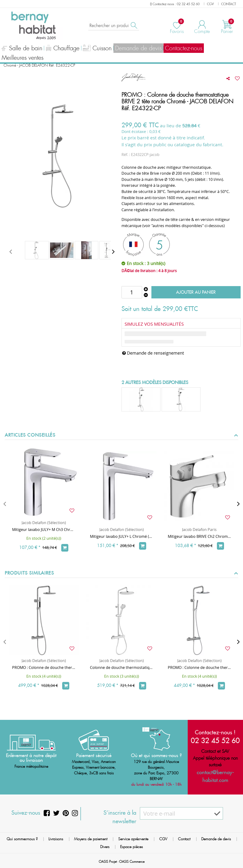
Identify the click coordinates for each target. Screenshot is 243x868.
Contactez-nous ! (215, 732)
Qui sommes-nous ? (22, 839)
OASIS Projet (108, 862)
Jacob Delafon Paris (199, 530)
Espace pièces (131, 847)
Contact (184, 839)
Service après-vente (133, 839)
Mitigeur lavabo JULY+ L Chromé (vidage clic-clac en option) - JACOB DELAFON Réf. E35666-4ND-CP (121, 536)
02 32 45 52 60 (215, 740)
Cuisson (97, 49)
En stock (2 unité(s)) (44, 538)
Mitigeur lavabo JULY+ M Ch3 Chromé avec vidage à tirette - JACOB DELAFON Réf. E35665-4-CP (44, 530)
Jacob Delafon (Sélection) (44, 523)
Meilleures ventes (22, 58)
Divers (105, 847)
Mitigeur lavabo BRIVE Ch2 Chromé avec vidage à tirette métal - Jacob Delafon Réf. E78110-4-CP (199, 536)
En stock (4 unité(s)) (44, 676)
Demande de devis (137, 48)
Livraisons (56, 839)
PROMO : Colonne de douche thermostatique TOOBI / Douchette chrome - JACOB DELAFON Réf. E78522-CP (199, 667)
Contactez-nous (182, 48)
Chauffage (62, 49)
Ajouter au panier (196, 292)
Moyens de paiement (91, 839)
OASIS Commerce (132, 862)
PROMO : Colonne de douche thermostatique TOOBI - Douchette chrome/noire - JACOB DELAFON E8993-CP (44, 667)
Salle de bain (22, 49)
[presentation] (11, 251)
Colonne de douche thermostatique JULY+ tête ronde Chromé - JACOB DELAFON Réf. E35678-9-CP (121, 667)
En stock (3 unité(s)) (122, 676)
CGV (163, 839)
